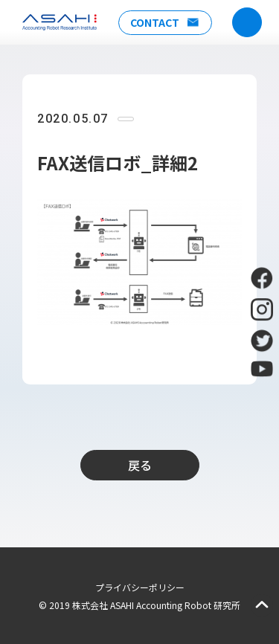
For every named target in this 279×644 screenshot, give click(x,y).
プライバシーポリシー (140, 587)
